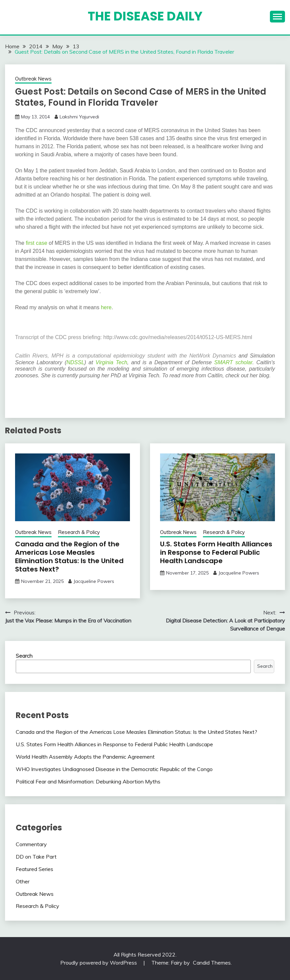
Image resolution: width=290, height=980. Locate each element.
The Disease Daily (145, 16)
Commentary (31, 844)
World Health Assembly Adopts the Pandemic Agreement (85, 757)
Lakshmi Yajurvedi (79, 117)
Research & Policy (79, 532)
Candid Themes (212, 963)
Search (24, 656)
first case (37, 243)
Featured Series (34, 869)
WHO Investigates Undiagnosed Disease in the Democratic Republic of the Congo (114, 769)
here (106, 307)
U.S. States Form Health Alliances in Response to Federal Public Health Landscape (216, 552)
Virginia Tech (111, 362)
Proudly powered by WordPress (99, 963)
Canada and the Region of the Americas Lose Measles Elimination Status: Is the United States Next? (69, 557)
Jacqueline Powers (94, 581)
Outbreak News (33, 79)
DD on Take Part (36, 857)
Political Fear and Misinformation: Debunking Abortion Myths (88, 781)
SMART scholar (233, 362)
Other (23, 881)
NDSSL (76, 362)
